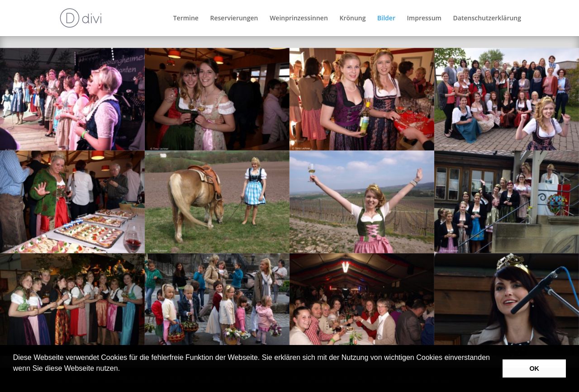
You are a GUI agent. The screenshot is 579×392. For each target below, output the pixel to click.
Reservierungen (234, 19)
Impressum (424, 19)
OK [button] (534, 368)
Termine (186, 19)
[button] (14, 380)
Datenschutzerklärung (487, 19)
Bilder (386, 19)
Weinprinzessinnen (299, 19)
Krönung (352, 19)
